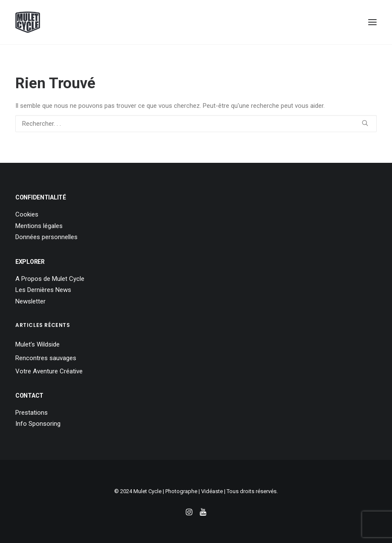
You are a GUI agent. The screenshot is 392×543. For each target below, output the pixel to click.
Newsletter (30, 301)
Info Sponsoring (38, 424)
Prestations (32, 413)
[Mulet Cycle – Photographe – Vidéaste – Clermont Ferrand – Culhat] (28, 22)
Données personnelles (46, 237)
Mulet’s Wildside (37, 344)
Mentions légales (39, 226)
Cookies (27, 214)
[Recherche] (196, 124)
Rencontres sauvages (46, 358)
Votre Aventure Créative (49, 371)
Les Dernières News (43, 290)
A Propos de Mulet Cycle (50, 279)
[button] (372, 22)
